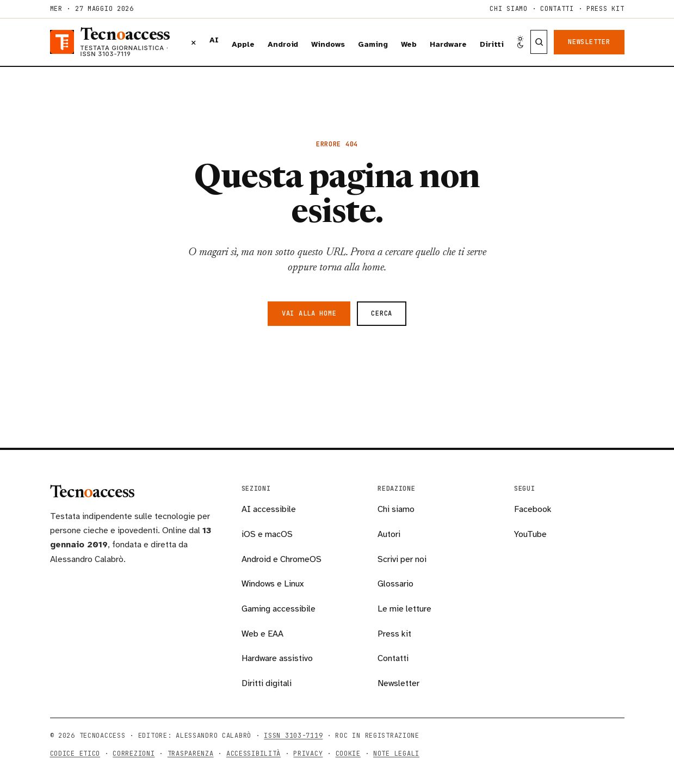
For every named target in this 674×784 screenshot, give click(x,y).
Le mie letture (404, 609)
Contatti (557, 9)
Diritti (492, 44)
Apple (243, 44)
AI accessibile (269, 509)
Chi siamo (508, 9)
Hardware (448, 44)
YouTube (530, 534)
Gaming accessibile (279, 609)
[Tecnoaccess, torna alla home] (114, 42)
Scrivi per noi (402, 559)
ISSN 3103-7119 (293, 736)
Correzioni (134, 754)
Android (283, 44)
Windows (328, 44)
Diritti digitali (267, 683)
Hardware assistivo (277, 658)
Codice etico (75, 754)
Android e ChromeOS (282, 559)
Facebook (533, 509)
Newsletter (589, 42)
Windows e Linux (273, 584)
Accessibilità (253, 754)
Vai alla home (309, 313)
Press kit (605, 9)
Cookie (348, 754)
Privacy (308, 754)
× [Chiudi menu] (194, 42)
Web (409, 44)
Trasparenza (191, 754)
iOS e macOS (267, 534)
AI (214, 40)
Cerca (382, 313)
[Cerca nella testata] (539, 42)
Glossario (395, 584)
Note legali (396, 754)
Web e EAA (262, 634)
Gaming (373, 44)
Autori (389, 534)
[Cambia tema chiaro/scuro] (520, 42)
